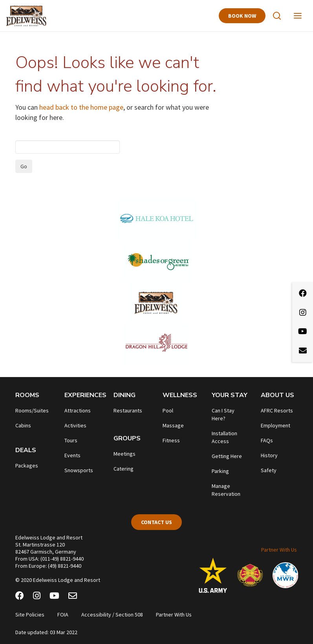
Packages (27, 466)
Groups (127, 438)
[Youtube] (54, 597)
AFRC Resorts (277, 410)
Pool (168, 410)
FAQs (267, 440)
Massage (173, 425)
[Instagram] (37, 597)
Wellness (180, 395)
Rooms (27, 395)
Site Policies (30, 615)
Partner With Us (279, 550)
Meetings (124, 454)
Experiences (85, 395)
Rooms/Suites (32, 410)
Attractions (78, 410)
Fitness (171, 440)
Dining (124, 395)
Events (72, 455)
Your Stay (230, 395)
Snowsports (79, 470)
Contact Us (156, 522)
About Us (277, 395)
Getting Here (227, 456)
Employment (275, 425)
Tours (71, 440)
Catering (124, 469)
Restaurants (128, 410)
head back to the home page (81, 107)
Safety (269, 470)
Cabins (23, 425)
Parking (220, 471)
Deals (26, 450)
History (269, 455)
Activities (75, 425)
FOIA (63, 615)
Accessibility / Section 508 (112, 615)
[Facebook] (20, 597)
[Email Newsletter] (73, 597)
